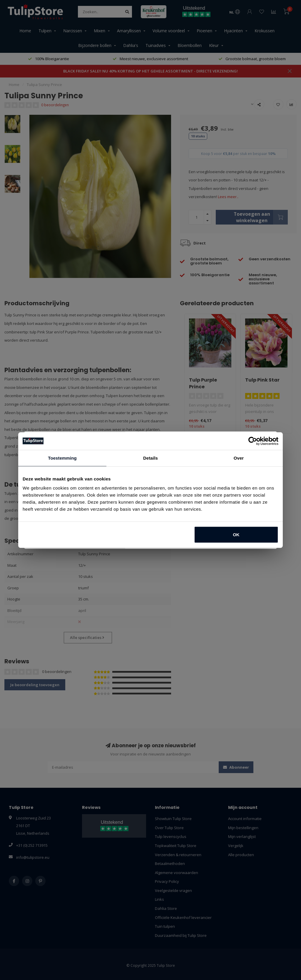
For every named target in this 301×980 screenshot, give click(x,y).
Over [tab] (239, 458)
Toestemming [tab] (62, 458)
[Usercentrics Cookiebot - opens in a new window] (253, 441)
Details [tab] (150, 458)
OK (236, 535)
